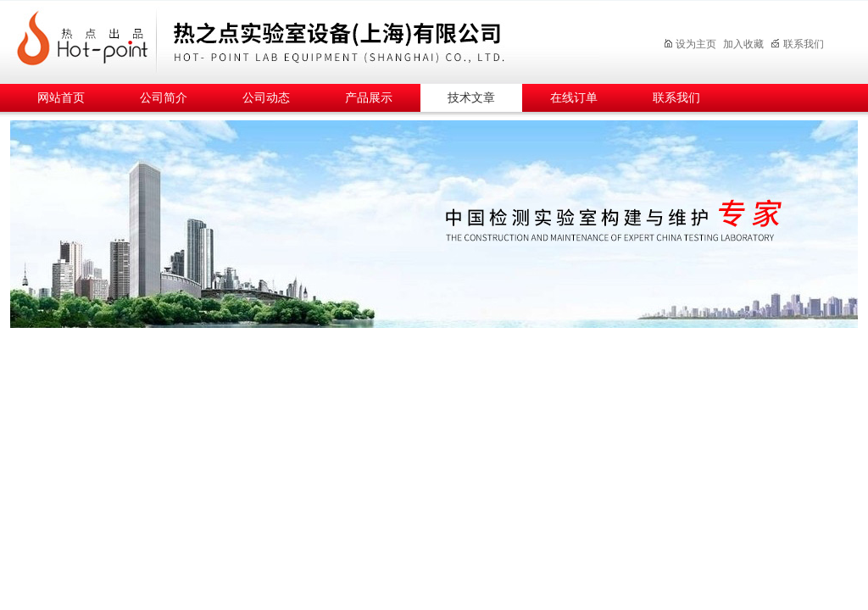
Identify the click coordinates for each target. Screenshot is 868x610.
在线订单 (574, 98)
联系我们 (797, 44)
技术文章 (471, 98)
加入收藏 (743, 44)
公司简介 (164, 98)
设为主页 (690, 44)
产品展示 (369, 98)
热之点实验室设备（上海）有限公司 (320, 39)
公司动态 (266, 98)
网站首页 (61, 98)
